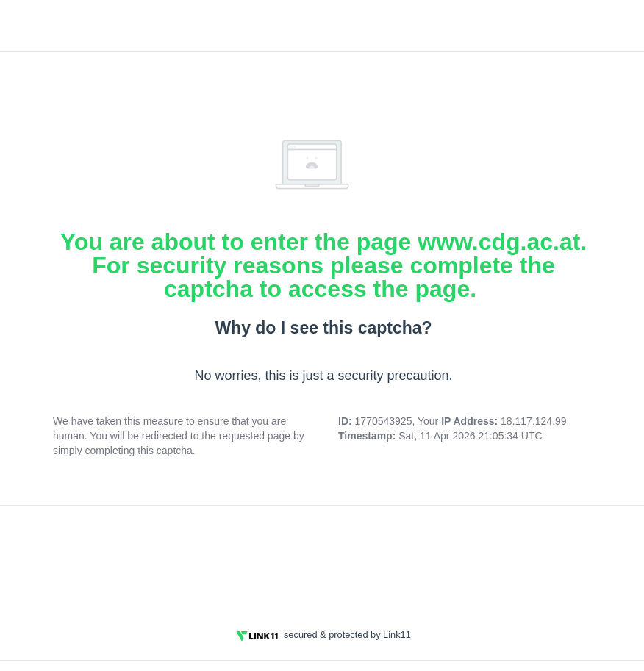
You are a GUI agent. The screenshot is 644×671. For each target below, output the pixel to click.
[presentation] (323, 558)
